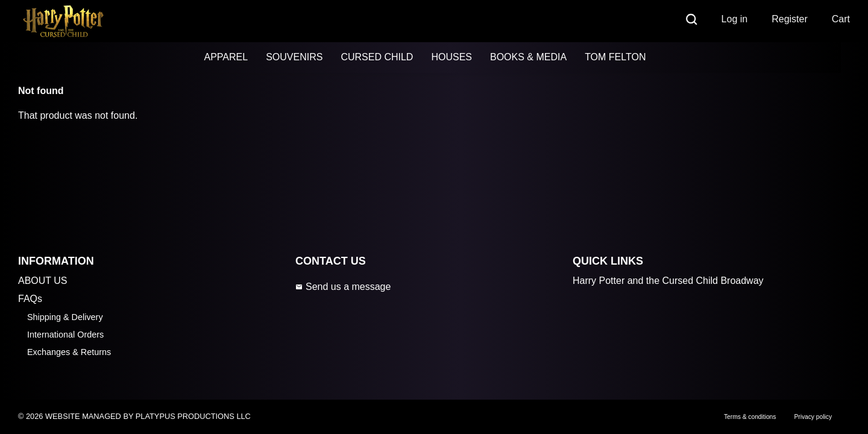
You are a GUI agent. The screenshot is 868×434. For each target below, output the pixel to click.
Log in (735, 19)
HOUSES (451, 57)
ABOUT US (43, 281)
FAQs (30, 299)
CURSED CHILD (377, 57)
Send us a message (343, 287)
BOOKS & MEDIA (528, 57)
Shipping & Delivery (65, 317)
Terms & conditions (750, 417)
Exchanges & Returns (69, 352)
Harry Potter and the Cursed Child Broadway (668, 281)
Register (790, 19)
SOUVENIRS (294, 57)
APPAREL (226, 57)
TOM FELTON (615, 57)
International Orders (65, 335)
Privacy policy (813, 417)
